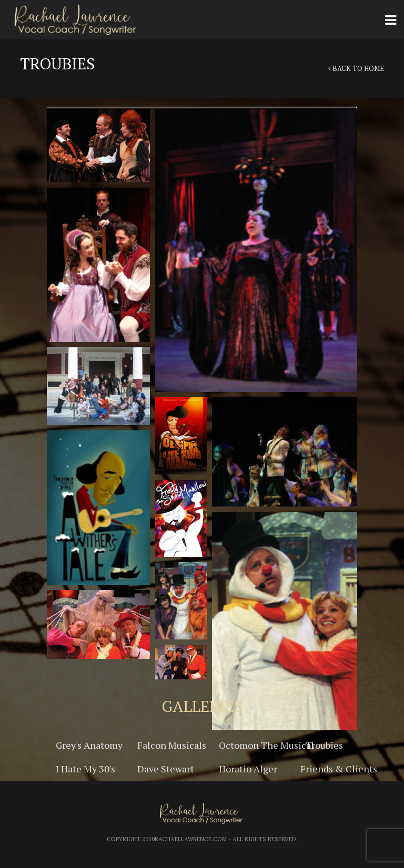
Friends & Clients (339, 769)
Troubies (324, 745)
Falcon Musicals (172, 745)
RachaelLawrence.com (191, 839)
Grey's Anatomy (89, 745)
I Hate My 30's (85, 769)
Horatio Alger (248, 769)
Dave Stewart (166, 769)
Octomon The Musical (266, 745)
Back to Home (356, 68)
